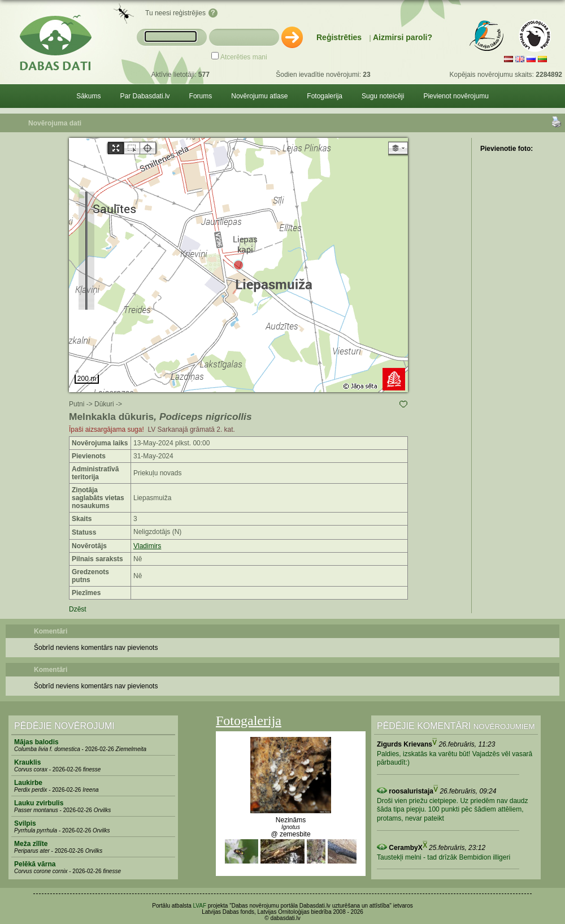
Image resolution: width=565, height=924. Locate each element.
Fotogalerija (325, 96)
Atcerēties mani (244, 57)
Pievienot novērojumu (456, 96)
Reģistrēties (339, 37)
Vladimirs (147, 546)
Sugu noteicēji (383, 96)
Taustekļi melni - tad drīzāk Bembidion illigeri (444, 857)
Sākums (88, 96)
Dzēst (78, 609)
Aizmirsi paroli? (403, 37)
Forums (201, 96)
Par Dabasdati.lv (145, 96)
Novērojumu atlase (259, 96)
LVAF (200, 906)
